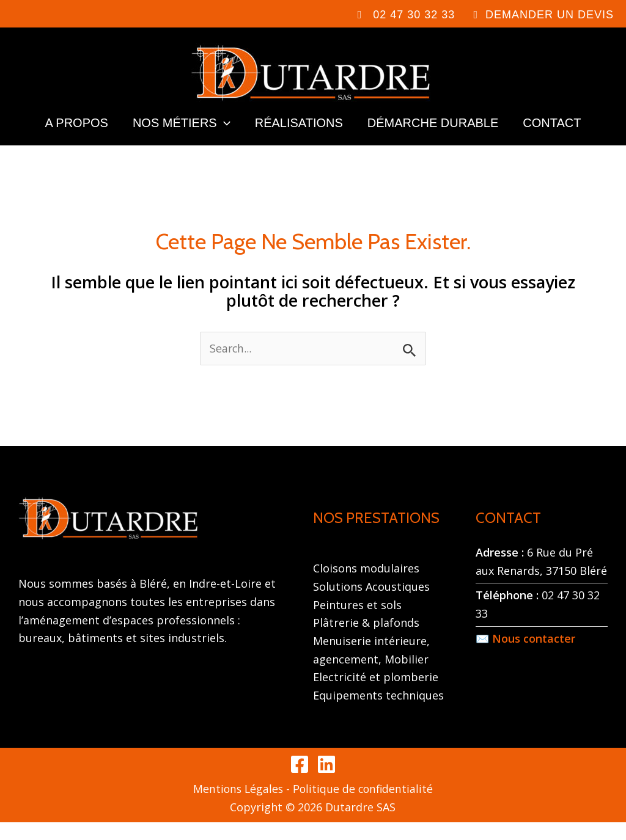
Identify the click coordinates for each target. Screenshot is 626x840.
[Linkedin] (326, 782)
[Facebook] (300, 782)
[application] (224, 135)
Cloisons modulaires (366, 586)
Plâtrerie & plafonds (366, 640)
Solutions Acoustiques (371, 604)
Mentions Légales (237, 806)
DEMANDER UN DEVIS (550, 15)
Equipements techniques (378, 713)
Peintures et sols (357, 622)
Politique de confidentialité (364, 806)
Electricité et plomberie (376, 695)
